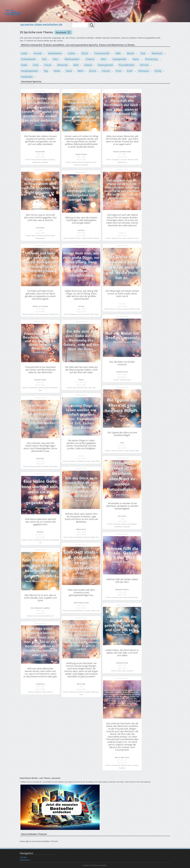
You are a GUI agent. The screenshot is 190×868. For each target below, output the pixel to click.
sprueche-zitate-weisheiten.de (41, 25)
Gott (143, 53)
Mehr (81, 71)
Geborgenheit (105, 65)
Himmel (144, 65)
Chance (90, 59)
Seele (57, 71)
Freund (106, 71)
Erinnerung (151, 59)
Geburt (88, 65)
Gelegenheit (119, 59)
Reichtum (157, 53)
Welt (76, 65)
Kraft (130, 71)
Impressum (25, 860)
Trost (118, 71)
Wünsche (62, 65)
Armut (93, 71)
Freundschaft (102, 53)
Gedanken (27, 77)
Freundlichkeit (126, 65)
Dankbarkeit (55, 53)
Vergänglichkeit (29, 71)
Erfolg (158, 71)
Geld (36, 65)
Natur (136, 59)
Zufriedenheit (28, 59)
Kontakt (23, 857)
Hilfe (118, 53)
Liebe (24, 53)
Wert (104, 59)
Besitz (131, 53)
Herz (56, 59)
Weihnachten (72, 59)
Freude (38, 53)
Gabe (24, 65)
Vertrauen (143, 71)
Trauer (48, 65)
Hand (69, 71)
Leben (72, 53)
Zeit (44, 59)
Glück (85, 53)
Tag (46, 71)
